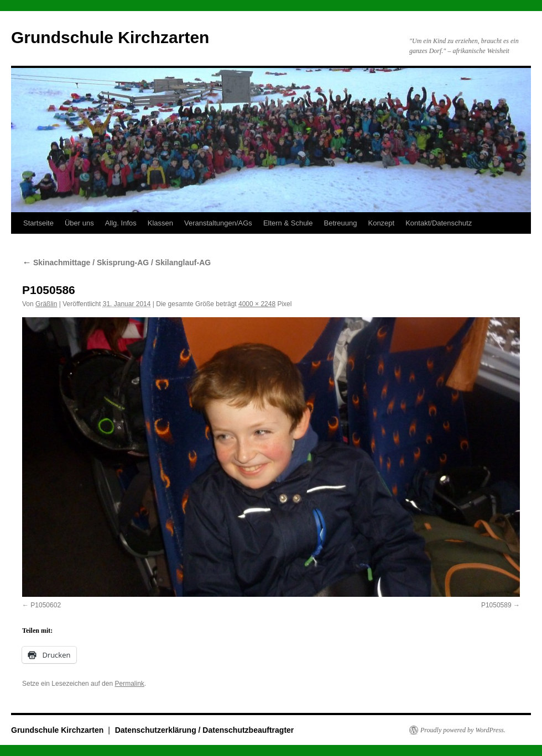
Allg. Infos (121, 223)
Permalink (129, 684)
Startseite (38, 223)
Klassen (160, 223)
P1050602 (46, 605)
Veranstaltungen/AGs (218, 223)
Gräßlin (46, 304)
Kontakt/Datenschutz (439, 223)
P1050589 (496, 605)
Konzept (381, 223)
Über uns (79, 223)
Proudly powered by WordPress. (463, 730)
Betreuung (340, 223)
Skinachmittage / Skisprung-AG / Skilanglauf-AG (116, 262)
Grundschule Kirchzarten (110, 37)
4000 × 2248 (257, 304)
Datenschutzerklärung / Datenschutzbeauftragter (205, 730)
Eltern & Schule (288, 223)
